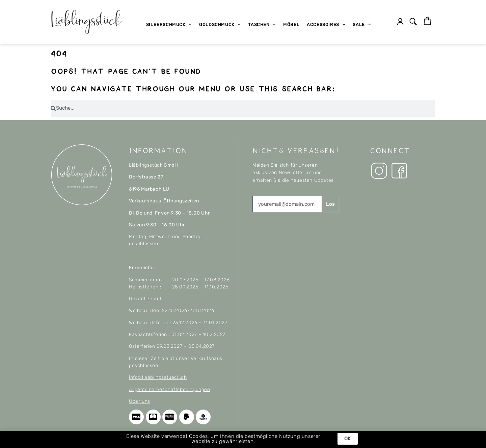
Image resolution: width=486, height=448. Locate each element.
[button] (413, 22)
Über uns (140, 401)
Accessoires (326, 24)
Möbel (291, 24)
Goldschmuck (220, 24)
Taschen (262, 24)
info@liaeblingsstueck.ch (158, 377)
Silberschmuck (169, 24)
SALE (362, 24)
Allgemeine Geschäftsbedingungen (170, 389)
